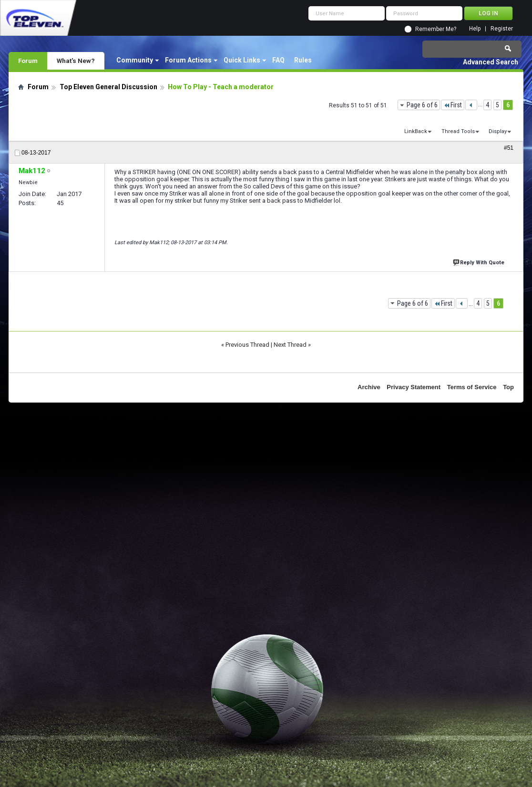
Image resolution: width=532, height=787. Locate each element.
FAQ (278, 60)
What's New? (76, 61)
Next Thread (290, 345)
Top (508, 387)
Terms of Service (472, 387)
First (453, 105)
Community (135, 60)
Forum (28, 61)
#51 (509, 148)
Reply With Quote (480, 262)
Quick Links (242, 60)
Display (498, 131)
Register (502, 29)
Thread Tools (458, 131)
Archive (369, 387)
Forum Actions (188, 60)
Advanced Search (491, 62)
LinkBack (416, 131)
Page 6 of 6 (422, 105)
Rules (303, 60)
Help (475, 29)
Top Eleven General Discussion (108, 87)
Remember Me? (436, 29)
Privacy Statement (414, 387)
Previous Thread (247, 345)
